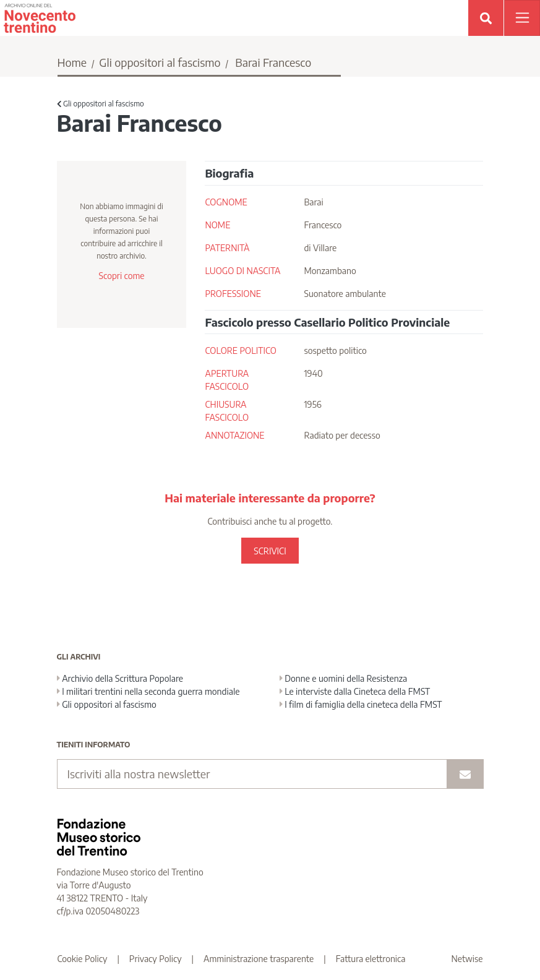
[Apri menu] (522, 18)
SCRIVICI (270, 551)
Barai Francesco (273, 62)
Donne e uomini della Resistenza (344, 678)
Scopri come (121, 276)
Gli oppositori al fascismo (160, 62)
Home (72, 62)
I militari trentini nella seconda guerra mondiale (148, 691)
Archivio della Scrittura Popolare (120, 678)
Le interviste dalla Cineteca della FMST (355, 691)
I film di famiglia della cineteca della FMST (361, 704)
